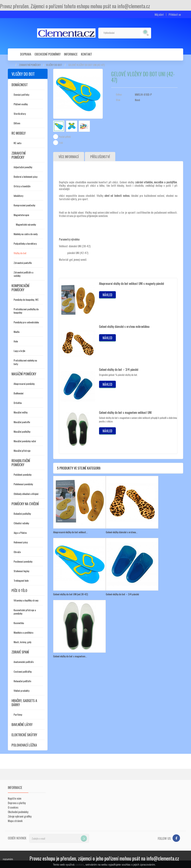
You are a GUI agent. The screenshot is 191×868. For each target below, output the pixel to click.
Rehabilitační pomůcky (21, 463)
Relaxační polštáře (22, 681)
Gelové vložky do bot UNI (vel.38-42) (71, 594)
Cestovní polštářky (23, 671)
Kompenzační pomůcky (20, 288)
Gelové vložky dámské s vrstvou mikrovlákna (124, 327)
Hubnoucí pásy (21, 542)
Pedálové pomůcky (22, 474)
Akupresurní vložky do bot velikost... (70, 532)
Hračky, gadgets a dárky (24, 703)
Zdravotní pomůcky (30, 65)
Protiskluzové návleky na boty (25, 362)
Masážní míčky (21, 412)
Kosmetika (19, 623)
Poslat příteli (65, 137)
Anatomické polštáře (24, 662)
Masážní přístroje (22, 451)
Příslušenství (100, 157)
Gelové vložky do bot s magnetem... (70, 656)
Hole (16, 341)
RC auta (17, 143)
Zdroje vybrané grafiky (20, 816)
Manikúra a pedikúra (23, 632)
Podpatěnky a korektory (25, 243)
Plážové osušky (21, 104)
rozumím (8, 859)
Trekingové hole (21, 580)
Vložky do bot (54, 65)
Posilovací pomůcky (23, 561)
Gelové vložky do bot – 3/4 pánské (119, 370)
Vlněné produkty (21, 691)
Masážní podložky (22, 431)
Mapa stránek (15, 821)
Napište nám (15, 798)
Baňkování (18, 393)
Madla (17, 332)
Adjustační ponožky (23, 167)
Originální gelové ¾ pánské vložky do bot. (118, 375)
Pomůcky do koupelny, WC (26, 300)
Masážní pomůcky (24, 374)
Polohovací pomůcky (23, 484)
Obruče (17, 552)
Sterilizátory (20, 114)
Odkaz (119, 94)
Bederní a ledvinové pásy (25, 177)
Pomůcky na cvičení (25, 504)
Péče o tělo (19, 590)
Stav (118, 100)
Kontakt (87, 54)
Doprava (26, 54)
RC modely (19, 133)
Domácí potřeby (21, 94)
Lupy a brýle (19, 351)
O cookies (13, 807)
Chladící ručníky (21, 523)
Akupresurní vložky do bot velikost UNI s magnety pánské (131, 284)
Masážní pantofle (22, 422)
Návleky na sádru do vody (26, 234)
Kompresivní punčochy (24, 205)
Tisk (61, 143)
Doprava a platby (17, 803)
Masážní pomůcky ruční (25, 441)
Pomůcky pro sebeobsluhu (26, 322)
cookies (80, 865)
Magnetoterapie (21, 215)
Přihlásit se (175, 14)
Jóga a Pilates (20, 533)
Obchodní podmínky (48, 54)
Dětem (17, 123)
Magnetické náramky (26, 224)
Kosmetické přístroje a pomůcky (25, 612)
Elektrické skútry (24, 735)
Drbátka (18, 403)
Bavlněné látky (22, 724)
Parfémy (18, 714)
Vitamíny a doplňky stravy (26, 600)
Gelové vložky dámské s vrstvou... (122, 532)
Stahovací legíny (21, 571)
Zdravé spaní (20, 652)
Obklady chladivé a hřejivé (26, 494)
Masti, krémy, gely (22, 642)
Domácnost (20, 85)
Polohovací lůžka (24, 745)
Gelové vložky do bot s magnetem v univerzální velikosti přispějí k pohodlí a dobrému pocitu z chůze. (138, 420)
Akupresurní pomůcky (24, 384)
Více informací (69, 157)
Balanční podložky (22, 514)
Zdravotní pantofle (23, 263)
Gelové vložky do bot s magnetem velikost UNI (125, 413)
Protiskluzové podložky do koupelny (26, 311)
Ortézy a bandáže (22, 186)
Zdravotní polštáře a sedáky (23, 274)
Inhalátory (18, 196)
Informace (71, 54)
